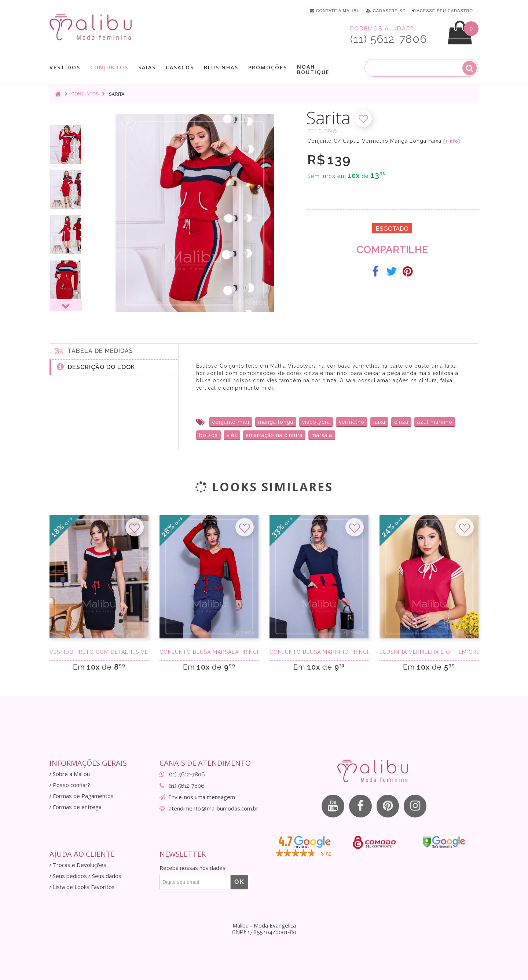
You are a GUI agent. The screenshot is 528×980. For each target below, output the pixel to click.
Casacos (180, 67)
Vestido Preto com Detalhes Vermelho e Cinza (99, 652)
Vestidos (65, 67)
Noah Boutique (313, 69)
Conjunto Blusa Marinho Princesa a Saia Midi (319, 652)
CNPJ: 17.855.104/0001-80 (264, 932)
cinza (401, 422)
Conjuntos (109, 67)
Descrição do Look (96, 367)
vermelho (352, 422)
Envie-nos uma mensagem (202, 797)
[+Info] (452, 141)
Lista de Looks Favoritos (82, 887)
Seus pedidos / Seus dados (85, 876)
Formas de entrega (76, 807)
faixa (379, 422)
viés (232, 435)
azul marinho (435, 422)
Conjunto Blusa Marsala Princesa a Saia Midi (209, 652)
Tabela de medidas (94, 351)
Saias (147, 67)
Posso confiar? (70, 785)
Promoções (268, 67)
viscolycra (316, 422)
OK (239, 882)
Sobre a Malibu (70, 774)
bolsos (208, 435)
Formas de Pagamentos (82, 796)
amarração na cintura (274, 435)
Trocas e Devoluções (78, 865)
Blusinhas (221, 67)
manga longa (276, 422)
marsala (322, 435)
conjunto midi (231, 422)
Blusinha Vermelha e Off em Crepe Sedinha (429, 652)
